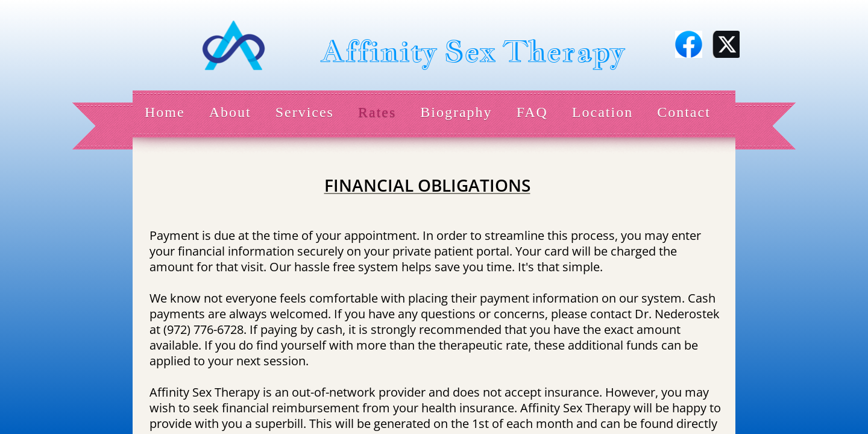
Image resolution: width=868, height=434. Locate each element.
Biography (456, 112)
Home (165, 112)
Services (305, 112)
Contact (684, 112)
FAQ (532, 112)
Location (602, 112)
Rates (377, 112)
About (230, 112)
